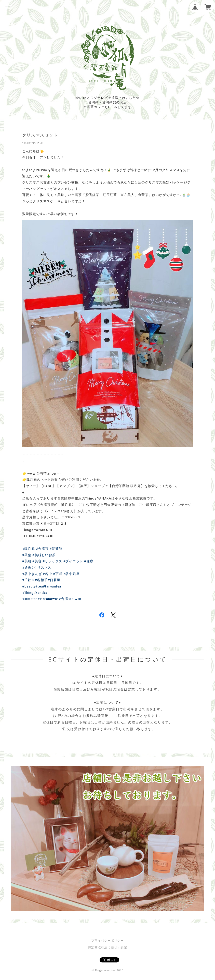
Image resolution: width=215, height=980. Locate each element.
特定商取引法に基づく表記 (107, 947)
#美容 (37, 561)
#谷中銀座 (72, 574)
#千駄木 (29, 580)
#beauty (29, 586)
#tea (39, 586)
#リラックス (52, 561)
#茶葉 (27, 555)
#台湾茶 (42, 549)
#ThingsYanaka (35, 593)
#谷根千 (41, 580)
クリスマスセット (40, 135)
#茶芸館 (56, 549)
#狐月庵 (29, 549)
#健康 (89, 561)
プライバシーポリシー (107, 941)
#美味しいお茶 (44, 555)
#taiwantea (52, 586)
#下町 (58, 574)
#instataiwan (48, 599)
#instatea (30, 599)
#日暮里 (54, 580)
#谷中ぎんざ (32, 574)
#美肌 (27, 561)
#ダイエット (73, 561)
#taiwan (75, 599)
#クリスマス (41, 568)
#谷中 (47, 574)
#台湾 (63, 599)
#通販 (27, 568)
